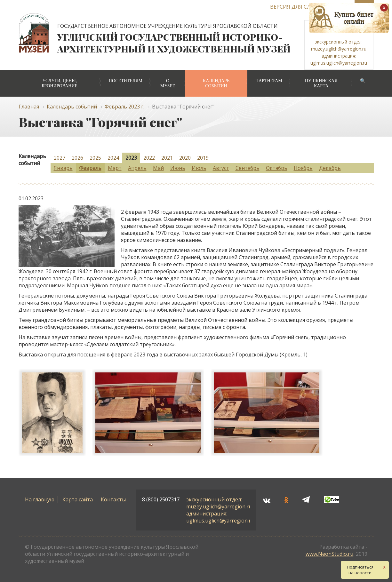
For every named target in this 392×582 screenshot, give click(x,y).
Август (221, 168)
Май (158, 168)
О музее (168, 83)
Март (115, 168)
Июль (199, 168)
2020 (185, 158)
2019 (203, 158)
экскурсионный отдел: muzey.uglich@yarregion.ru (219, 503)
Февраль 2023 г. (124, 107)
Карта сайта (78, 499)
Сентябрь (248, 168)
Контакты (113, 499)
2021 (167, 158)
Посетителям (126, 81)
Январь (63, 168)
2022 (149, 158)
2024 (113, 158)
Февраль (90, 168)
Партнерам (269, 81)
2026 (77, 158)
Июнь (178, 168)
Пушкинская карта (321, 83)
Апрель (137, 168)
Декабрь (330, 168)
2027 (60, 158)
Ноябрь (303, 168)
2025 (95, 158)
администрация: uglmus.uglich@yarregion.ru (220, 517)
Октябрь (277, 168)
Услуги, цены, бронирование (60, 83)
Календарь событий (216, 83)
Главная (29, 107)
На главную (40, 499)
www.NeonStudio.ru (329, 554)
